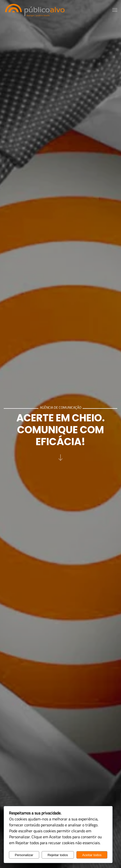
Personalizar (24, 855)
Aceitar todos (92, 855)
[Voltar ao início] (35, 10)
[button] (115, 10)
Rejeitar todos (58, 855)
